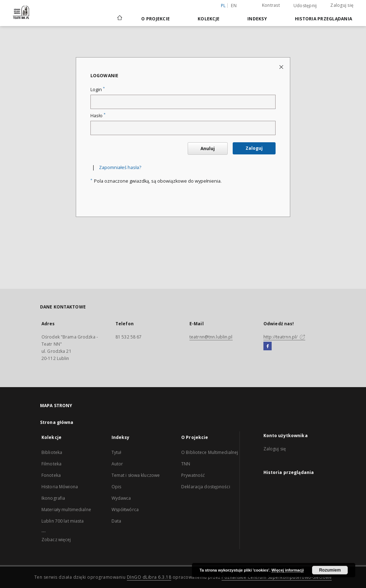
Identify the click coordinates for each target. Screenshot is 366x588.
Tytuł (117, 452)
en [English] (234, 6)
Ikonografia (53, 498)
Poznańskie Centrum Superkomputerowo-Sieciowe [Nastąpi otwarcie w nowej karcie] (277, 577)
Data (116, 521)
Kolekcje (209, 19)
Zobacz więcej (56, 540)
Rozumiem (330, 570)
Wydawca (121, 498)
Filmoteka (51, 464)
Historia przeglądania (323, 19)
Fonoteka (51, 475)
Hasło (98, 116)
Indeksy (257, 19)
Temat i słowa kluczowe (136, 475)
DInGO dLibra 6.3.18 (149, 577)
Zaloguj (254, 148)
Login (98, 90)
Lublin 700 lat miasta (63, 521)
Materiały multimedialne (66, 510)
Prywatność (193, 475)
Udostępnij (305, 6)
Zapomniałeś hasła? (120, 167)
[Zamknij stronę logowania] (282, 67)
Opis (116, 487)
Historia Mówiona (60, 487)
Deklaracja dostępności (206, 487)
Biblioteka (52, 452)
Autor (117, 464)
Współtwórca (125, 510)
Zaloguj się (342, 5)
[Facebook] (268, 346)
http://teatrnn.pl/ (284, 337)
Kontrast (271, 5)
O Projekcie (155, 19)
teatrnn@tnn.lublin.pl (211, 337)
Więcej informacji (288, 570)
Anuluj (208, 149)
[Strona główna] (119, 19)
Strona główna (57, 422)
